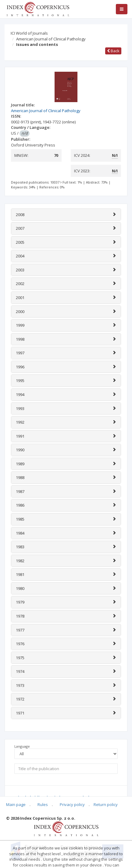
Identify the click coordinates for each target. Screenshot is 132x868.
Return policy (106, 804)
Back (113, 51)
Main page (16, 804)
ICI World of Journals (29, 33)
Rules (43, 804)
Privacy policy (72, 804)
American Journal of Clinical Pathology (51, 39)
